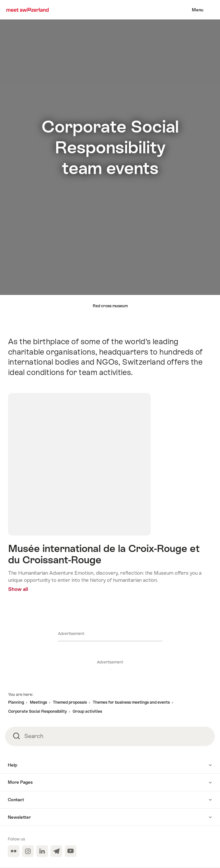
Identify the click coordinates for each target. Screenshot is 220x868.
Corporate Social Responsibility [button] (37, 711)
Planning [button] (16, 702)
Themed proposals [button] (70, 702)
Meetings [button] (38, 702)
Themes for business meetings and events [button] (131, 702)
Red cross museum (110, 306)
